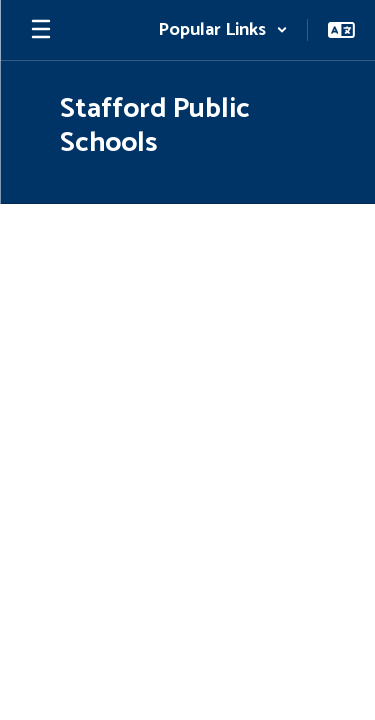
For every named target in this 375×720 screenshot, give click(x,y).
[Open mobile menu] (41, 30)
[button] (223, 30)
